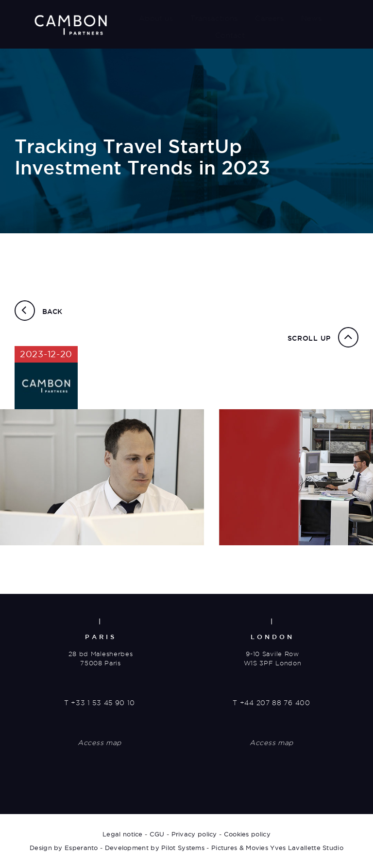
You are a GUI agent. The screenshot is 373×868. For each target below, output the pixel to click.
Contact (230, 35)
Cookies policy (247, 834)
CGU (157, 834)
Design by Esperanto (64, 848)
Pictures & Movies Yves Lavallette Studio (277, 848)
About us (156, 18)
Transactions (214, 18)
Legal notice (123, 834)
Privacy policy (194, 834)
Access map (100, 743)
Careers (269, 18)
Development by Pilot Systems (155, 848)
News (311, 18)
